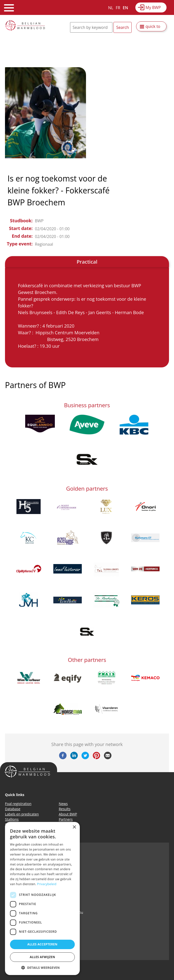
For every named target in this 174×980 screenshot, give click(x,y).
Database (13, 809)
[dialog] (42, 898)
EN (125, 8)
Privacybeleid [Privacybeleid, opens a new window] (47, 884)
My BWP (153, 7)
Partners (66, 819)
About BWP (68, 814)
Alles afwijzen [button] (42, 957)
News (63, 804)
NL (111, 8)
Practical (87, 262)
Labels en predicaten (22, 814)
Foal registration (18, 804)
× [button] (74, 827)
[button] (42, 968)
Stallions (12, 819)
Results (65, 809)
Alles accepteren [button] (43, 944)
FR (118, 8)
